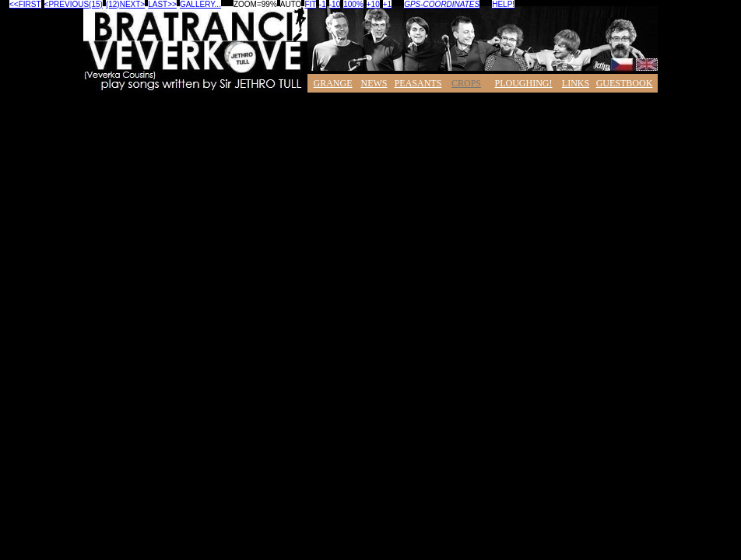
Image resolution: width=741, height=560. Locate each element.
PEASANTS (418, 83)
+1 (387, 4)
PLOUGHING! (524, 83)
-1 (323, 4)
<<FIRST (25, 4)
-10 (335, 4)
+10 (373, 4)
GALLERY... (200, 4)
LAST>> (162, 4)
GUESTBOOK (625, 83)
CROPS (466, 83)
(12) (113, 4)
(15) (96, 4)
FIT (310, 4)
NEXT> (133, 4)
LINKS (576, 83)
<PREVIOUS (67, 4)
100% (353, 4)
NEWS (374, 83)
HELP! (503, 4)
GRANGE (333, 83)
